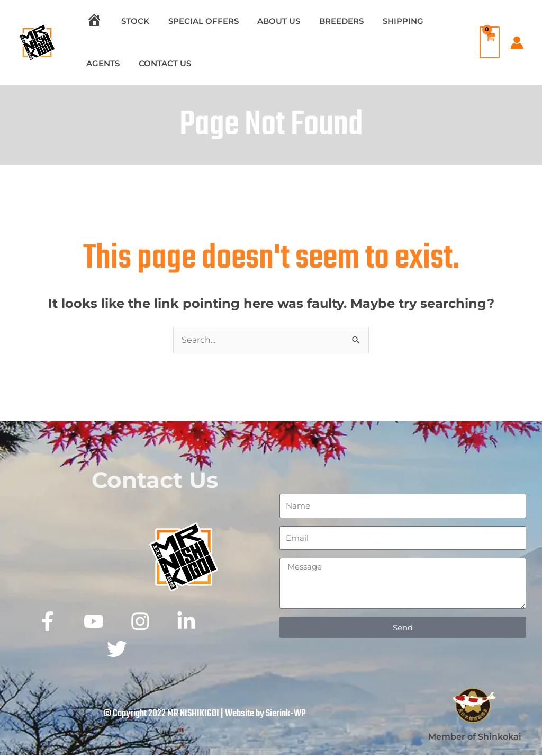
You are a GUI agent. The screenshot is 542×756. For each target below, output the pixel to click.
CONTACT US (160, 63)
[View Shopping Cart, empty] (487, 42)
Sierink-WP (286, 714)
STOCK (130, 21)
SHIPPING (386, 21)
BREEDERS (328, 21)
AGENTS (101, 63)
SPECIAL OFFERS (196, 21)
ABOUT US (268, 21)
